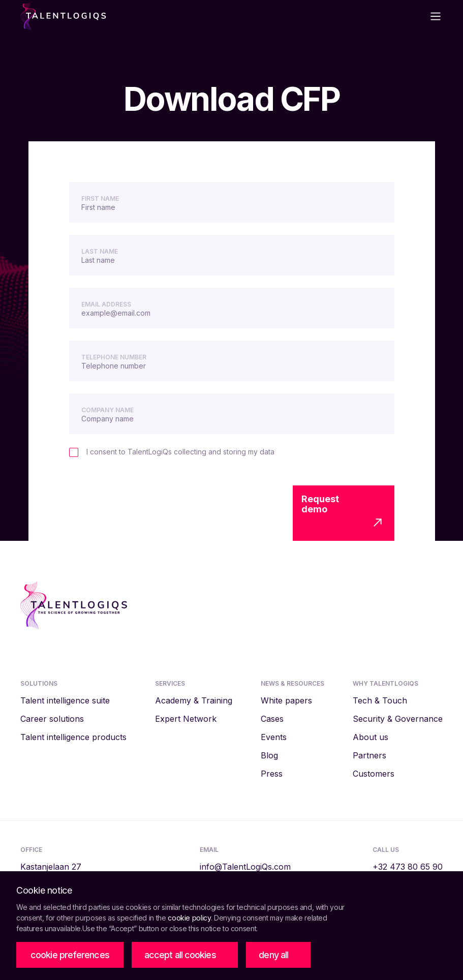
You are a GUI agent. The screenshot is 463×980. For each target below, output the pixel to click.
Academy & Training (194, 700)
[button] (70, 955)
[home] (124, 16)
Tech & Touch (380, 700)
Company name (107, 410)
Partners (369, 755)
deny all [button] (273, 955)
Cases (272, 719)
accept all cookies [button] (180, 955)
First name (100, 198)
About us (371, 737)
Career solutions (52, 719)
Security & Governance (398, 719)
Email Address (106, 304)
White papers (286, 700)
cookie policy (189, 918)
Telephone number (114, 357)
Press (272, 774)
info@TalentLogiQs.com (245, 867)
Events (274, 737)
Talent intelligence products (73, 737)
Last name (100, 251)
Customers (374, 774)
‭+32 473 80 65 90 (408, 867)
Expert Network (186, 719)
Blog (269, 755)
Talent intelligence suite (65, 700)
